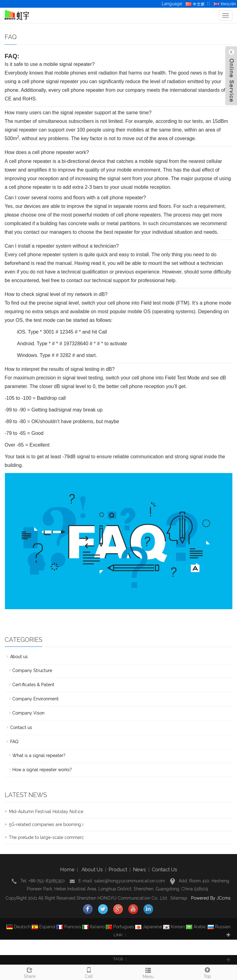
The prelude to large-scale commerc (46, 837)
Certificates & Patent (33, 685)
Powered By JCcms (211, 898)
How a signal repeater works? (42, 770)
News (139, 870)
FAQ (14, 742)
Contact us (21, 727)
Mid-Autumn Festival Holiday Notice (46, 812)
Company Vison (28, 713)
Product (118, 870)
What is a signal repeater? (39, 755)
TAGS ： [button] (121, 959)
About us (19, 657)
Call (89, 972)
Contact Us (164, 870)
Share (30, 972)
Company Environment (35, 699)
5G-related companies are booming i (46, 824)
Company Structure (32, 670)
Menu (148, 972)
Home (67, 870)
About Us (92, 870)
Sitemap (179, 898)
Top (207, 972)
